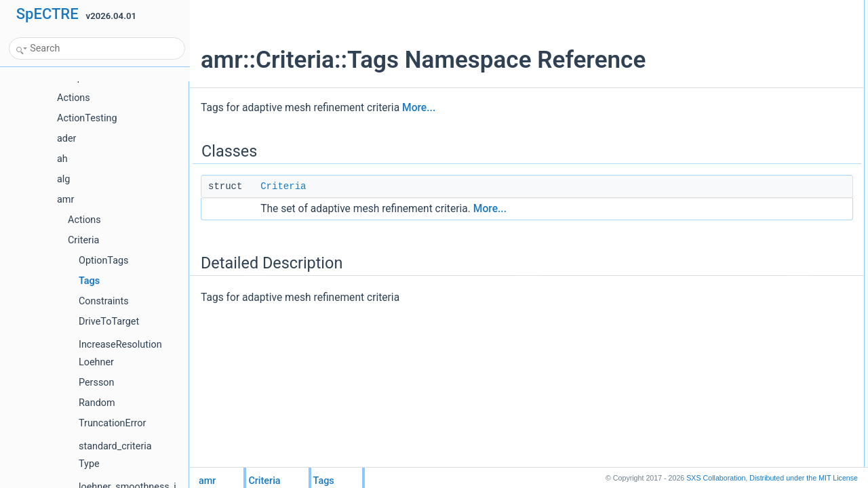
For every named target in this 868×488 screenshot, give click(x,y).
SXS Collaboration (716, 478)
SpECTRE (47, 14)
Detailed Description (734, 37)
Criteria (283, 186)
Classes (712, 7)
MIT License (804, 478)
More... (419, 108)
